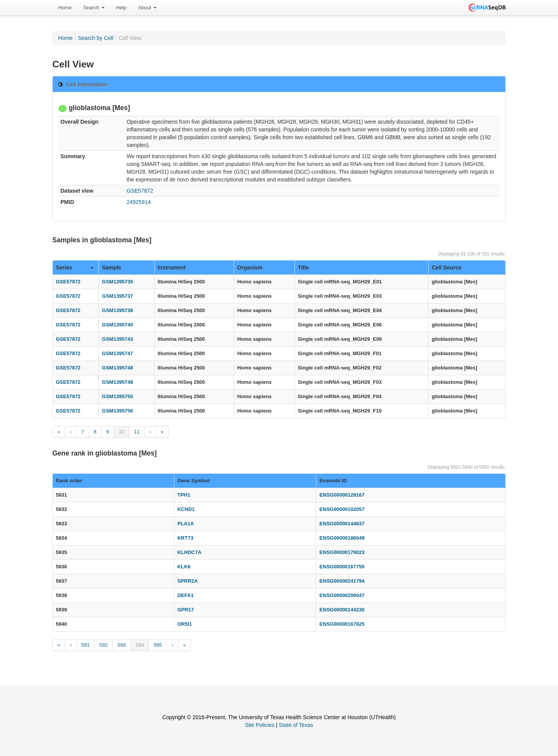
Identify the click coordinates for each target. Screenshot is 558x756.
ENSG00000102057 (342, 509)
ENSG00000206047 (342, 595)
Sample (112, 268)
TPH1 (184, 495)
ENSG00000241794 (342, 581)
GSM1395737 (117, 296)
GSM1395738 (117, 310)
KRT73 (185, 538)
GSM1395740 (117, 325)
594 (140, 645)
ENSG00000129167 (342, 495)
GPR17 (186, 610)
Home (65, 8)
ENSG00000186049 (342, 538)
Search (94, 8)
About (147, 8)
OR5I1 (185, 624)
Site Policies (260, 725)
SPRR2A (188, 581)
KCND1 (186, 509)
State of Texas (296, 725)
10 (121, 432)
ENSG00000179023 (342, 552)
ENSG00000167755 (342, 567)
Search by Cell (96, 38)
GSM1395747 (117, 353)
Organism (250, 268)
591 (86, 645)
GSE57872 (140, 191)
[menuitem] (65, 8)
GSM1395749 (117, 382)
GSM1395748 (117, 368)
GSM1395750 (117, 396)
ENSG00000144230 (342, 610)
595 (158, 645)
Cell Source (447, 268)
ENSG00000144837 (342, 524)
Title (304, 268)
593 (122, 645)
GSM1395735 (117, 282)
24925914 (139, 202)
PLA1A (186, 524)
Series (75, 268)
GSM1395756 (117, 411)
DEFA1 (186, 595)
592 (103, 645)
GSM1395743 (117, 339)
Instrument (172, 268)
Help (121, 8)
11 (137, 432)
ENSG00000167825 (342, 624)
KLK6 (184, 567)
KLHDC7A (189, 552)
